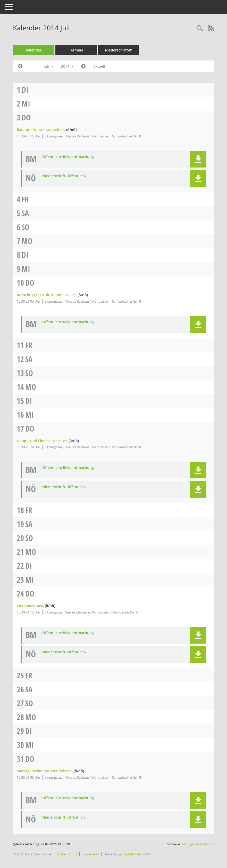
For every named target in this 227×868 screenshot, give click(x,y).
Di (25, 90)
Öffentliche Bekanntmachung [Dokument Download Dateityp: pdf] (68, 157)
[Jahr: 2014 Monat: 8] (83, 66)
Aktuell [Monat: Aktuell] (99, 66)
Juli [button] (49, 66)
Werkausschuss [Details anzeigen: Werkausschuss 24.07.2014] (30, 606)
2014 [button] (67, 66)
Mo (27, 241)
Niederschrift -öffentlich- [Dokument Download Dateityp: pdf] (64, 176)
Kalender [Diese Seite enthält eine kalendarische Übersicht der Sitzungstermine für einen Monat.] (34, 50)
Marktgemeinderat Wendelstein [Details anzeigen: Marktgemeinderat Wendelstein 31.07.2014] (45, 771)
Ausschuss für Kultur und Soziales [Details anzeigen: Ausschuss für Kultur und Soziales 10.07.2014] (47, 295)
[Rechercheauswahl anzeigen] (200, 28)
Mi (26, 104)
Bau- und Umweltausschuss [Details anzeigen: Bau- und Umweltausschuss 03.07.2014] (41, 130)
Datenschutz (68, 854)
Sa (25, 213)
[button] (198, 159)
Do (26, 117)
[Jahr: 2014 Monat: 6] (20, 66)
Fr (25, 199)
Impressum (90, 854)
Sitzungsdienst (198, 844)
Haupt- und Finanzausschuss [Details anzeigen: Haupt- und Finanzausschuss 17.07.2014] (42, 441)
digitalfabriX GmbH (137, 854)
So (26, 227)
